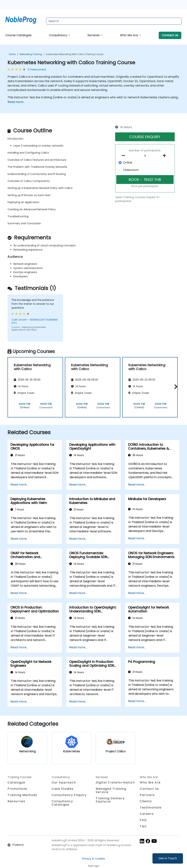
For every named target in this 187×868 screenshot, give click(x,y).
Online (128, 162)
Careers (147, 814)
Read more (16, 102)
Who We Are (129, 35)
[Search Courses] (114, 21)
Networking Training (31, 54)
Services (94, 35)
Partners (147, 795)
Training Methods (22, 795)
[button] (175, 387)
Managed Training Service (111, 790)
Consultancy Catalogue (62, 803)
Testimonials (151, 808)
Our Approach (64, 782)
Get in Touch (168, 858)
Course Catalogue (18, 35)
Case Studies (63, 789)
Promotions (17, 789)
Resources (16, 801)
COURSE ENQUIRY (145, 137)
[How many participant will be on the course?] (145, 156)
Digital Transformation (115, 782)
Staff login (94, 866)
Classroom (131, 170)
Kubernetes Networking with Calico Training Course (75, 54)
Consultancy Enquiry (69, 795)
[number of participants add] (166, 156)
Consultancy (58, 35)
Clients (146, 801)
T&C (143, 826)
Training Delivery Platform (110, 800)
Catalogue (16, 782)
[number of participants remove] (124, 156)
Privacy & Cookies (93, 859)
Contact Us (170, 35)
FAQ (143, 820)
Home (12, 54)
